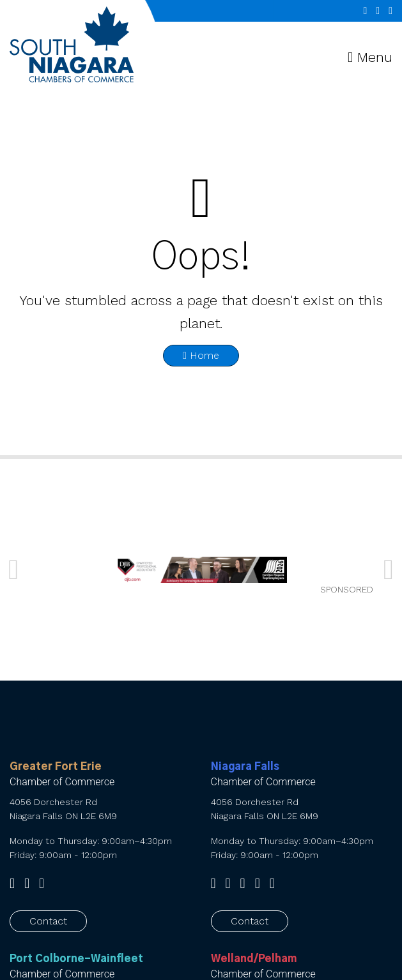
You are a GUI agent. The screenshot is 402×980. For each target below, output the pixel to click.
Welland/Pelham (254, 959)
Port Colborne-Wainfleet (76, 959)
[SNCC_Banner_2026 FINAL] (201, 570)
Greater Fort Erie (56, 767)
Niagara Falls (245, 767)
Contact (48, 921)
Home (201, 355)
